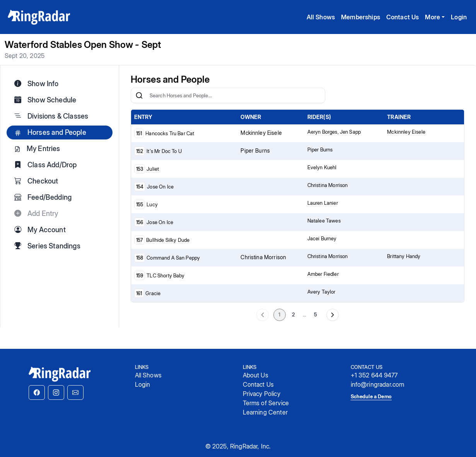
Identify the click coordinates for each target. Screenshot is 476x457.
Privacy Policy (262, 394)
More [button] (432, 17)
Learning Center (265, 412)
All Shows (321, 17)
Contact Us (403, 17)
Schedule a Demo (371, 396)
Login (459, 17)
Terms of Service (266, 403)
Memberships (361, 17)
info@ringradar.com (378, 384)
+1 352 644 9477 (374, 375)
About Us (256, 375)
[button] (37, 392)
